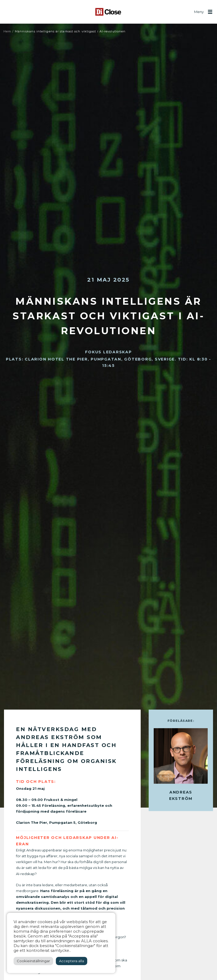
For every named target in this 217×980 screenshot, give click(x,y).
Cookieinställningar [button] (33, 961)
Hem (7, 31)
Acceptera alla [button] (72, 961)
